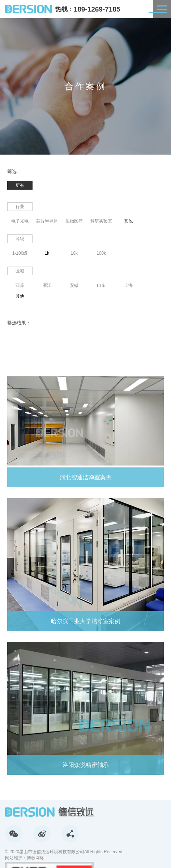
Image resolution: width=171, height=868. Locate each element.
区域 (20, 271)
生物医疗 (74, 221)
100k (101, 253)
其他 (128, 221)
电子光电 (20, 221)
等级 (20, 239)
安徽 (74, 285)
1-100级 (20, 253)
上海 (128, 285)
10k (74, 253)
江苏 (20, 285)
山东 (101, 285)
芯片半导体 (47, 221)
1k (47, 253)
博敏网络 (35, 858)
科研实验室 (101, 221)
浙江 (47, 285)
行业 (20, 207)
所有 (20, 185)
